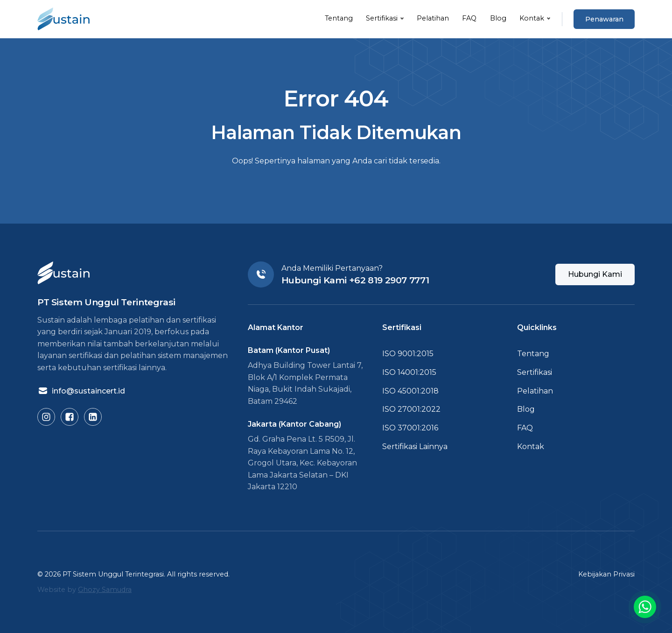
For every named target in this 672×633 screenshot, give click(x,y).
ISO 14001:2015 (409, 372)
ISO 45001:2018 (410, 391)
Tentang (339, 18)
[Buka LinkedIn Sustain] (93, 417)
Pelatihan (433, 18)
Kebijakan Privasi (606, 574)
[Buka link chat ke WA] (645, 607)
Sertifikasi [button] (382, 18)
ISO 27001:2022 (411, 409)
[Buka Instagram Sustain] (46, 417)
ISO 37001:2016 (410, 428)
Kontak (531, 447)
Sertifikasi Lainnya (415, 447)
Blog (498, 18)
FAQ (469, 18)
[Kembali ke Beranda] (63, 19)
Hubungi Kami (595, 274)
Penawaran (604, 19)
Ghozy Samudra (105, 590)
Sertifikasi (535, 372)
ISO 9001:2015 (408, 354)
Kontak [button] (532, 18)
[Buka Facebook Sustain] (70, 417)
